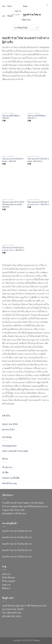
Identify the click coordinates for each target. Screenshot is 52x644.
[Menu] (48, 5)
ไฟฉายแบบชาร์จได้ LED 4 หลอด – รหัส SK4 (13, 160)
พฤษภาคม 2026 (10, 424)
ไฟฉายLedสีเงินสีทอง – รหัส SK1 (12, 117)
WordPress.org (9, 483)
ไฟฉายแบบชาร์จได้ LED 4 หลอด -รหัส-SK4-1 (38, 160)
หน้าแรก (4, 11)
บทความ (18, 11)
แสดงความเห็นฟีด (11, 478)
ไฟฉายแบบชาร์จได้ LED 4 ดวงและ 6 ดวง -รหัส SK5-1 (38, 203)
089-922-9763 (14, 616)
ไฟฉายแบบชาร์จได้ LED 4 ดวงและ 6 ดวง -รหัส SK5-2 (13, 249)
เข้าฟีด (5, 472)
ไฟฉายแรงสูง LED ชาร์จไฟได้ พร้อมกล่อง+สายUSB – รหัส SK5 (13, 204)
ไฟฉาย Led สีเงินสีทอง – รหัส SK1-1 (37, 117)
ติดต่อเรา (25, 11)
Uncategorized (9, 446)
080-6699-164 (14, 613)
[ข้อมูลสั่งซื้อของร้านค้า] (26, 28)
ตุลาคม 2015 (8, 429)
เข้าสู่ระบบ (7, 467)
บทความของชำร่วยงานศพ (15, 451)
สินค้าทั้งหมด (10, 11)
